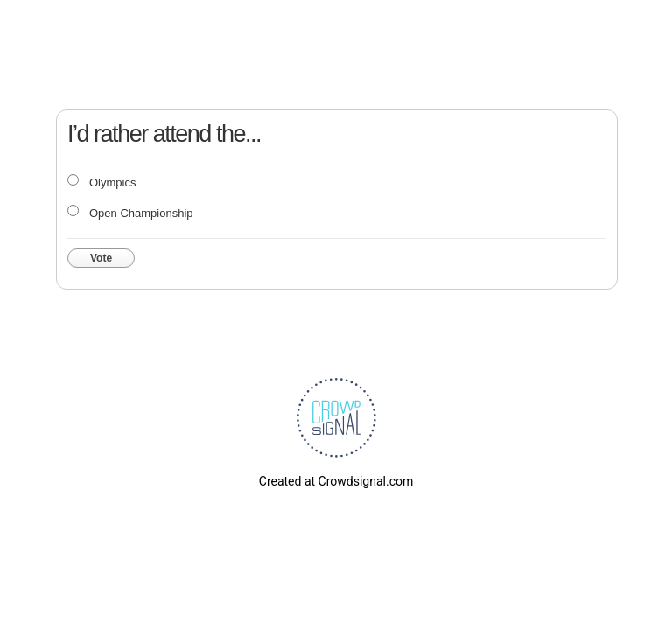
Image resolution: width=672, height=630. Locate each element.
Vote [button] (101, 258)
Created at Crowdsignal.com (336, 481)
